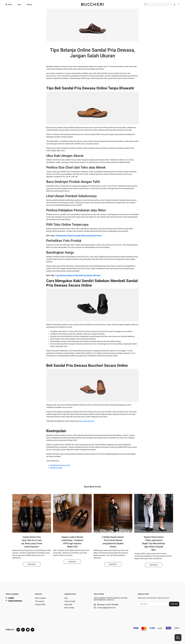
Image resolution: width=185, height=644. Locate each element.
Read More (32, 564)
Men (19, 4)
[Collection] (10, 4)
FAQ (66, 598)
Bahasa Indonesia (15, 601)
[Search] (158, 4)
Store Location (40, 598)
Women (29, 4)
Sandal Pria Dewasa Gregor (60, 465)
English (11, 598)
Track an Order (70, 601)
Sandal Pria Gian (56, 468)
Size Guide (68, 604)
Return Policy (69, 608)
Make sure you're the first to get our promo (154, 598)
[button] (32, 564)
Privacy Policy (40, 604)
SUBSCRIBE (174, 604)
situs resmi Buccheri (87, 421)
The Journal (39, 601)
